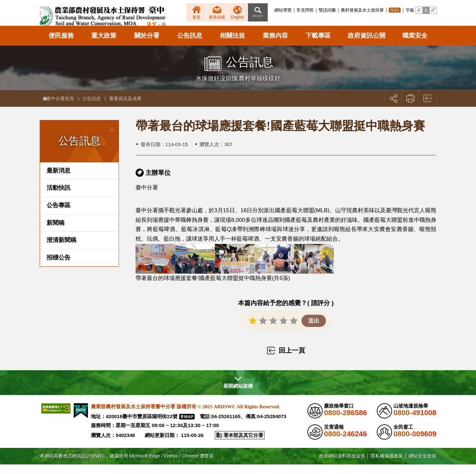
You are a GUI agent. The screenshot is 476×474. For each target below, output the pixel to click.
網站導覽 (283, 10)
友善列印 (411, 108)
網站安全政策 (422, 465)
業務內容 (275, 45)
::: (273, 10)
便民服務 (61, 45)
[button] (419, 10)
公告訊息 (190, 45)
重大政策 (104, 45)
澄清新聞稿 (61, 250)
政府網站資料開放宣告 (342, 465)
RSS (395, 10)
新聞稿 (56, 232)
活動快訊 (59, 198)
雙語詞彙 (327, 10)
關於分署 (147, 45)
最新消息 (59, 180)
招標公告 (59, 267)
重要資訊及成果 (129, 108)
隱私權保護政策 (387, 465)
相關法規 (232, 45)
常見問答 (305, 10)
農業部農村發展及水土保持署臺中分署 (118, 18)
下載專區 (318, 45)
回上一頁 (428, 108)
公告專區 (59, 215)
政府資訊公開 (367, 45)
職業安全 (415, 45)
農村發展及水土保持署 (362, 10)
